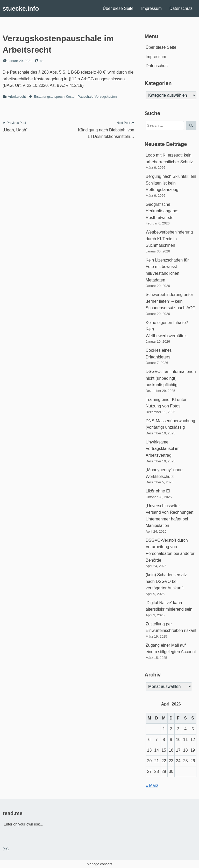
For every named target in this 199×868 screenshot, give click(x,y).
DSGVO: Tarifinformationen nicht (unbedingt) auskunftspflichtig (171, 378)
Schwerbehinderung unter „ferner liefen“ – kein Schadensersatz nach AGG (171, 301)
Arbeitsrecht (17, 97)
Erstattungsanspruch (49, 97)
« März (152, 785)
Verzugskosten (106, 97)
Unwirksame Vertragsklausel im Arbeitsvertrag (163, 449)
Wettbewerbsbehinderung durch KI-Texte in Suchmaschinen (169, 239)
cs (42, 61)
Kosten (71, 97)
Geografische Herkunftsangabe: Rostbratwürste (162, 211)
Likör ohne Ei (158, 491)
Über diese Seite (118, 8)
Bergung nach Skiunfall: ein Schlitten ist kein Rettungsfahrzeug (171, 183)
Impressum (151, 8)
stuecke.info (21, 8)
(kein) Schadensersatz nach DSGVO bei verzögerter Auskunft (166, 581)
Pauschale (86, 97)
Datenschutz (181, 8)
